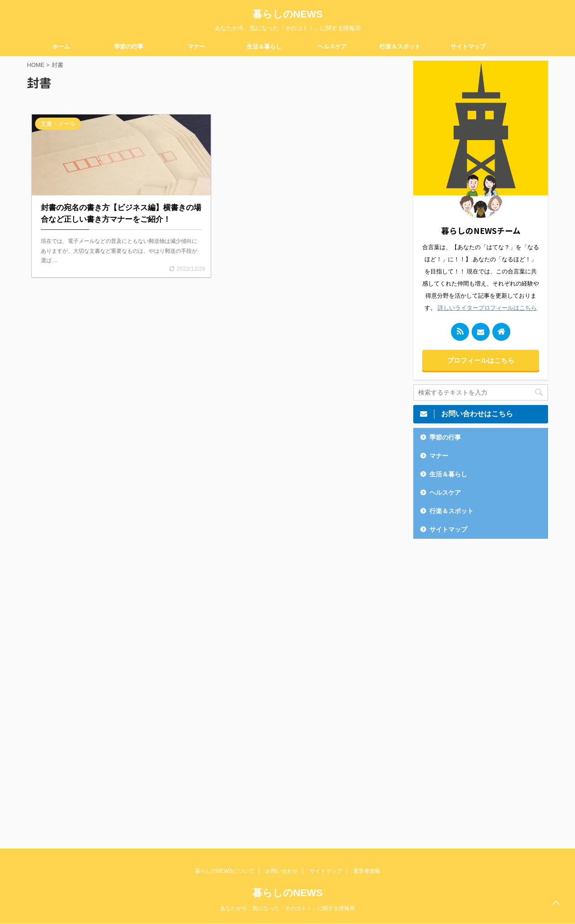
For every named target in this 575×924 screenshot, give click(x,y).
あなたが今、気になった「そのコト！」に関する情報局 (287, 908)
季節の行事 (129, 46)
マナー (197, 46)
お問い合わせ (282, 871)
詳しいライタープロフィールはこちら (487, 308)
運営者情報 (367, 871)
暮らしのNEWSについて (225, 871)
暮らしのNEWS (288, 14)
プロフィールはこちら (481, 360)
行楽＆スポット (400, 46)
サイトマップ (468, 46)
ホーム (61, 46)
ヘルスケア (332, 46)
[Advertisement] (481, 687)
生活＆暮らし (264, 46)
